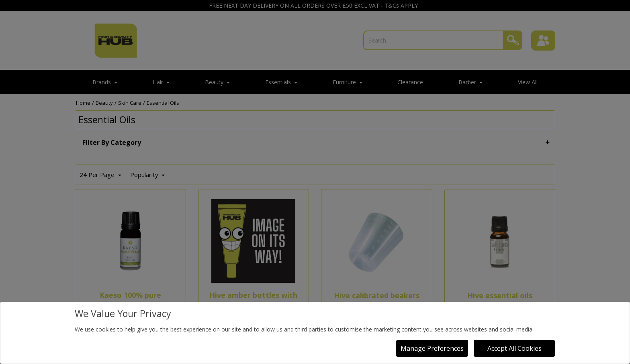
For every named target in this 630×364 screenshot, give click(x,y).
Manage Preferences (432, 348)
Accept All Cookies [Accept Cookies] (514, 348)
